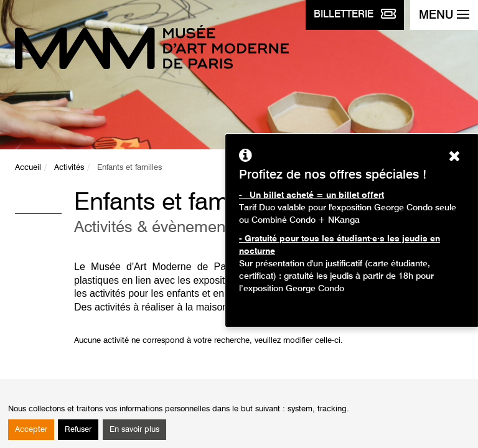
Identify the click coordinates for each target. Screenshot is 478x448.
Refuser (78, 430)
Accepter (31, 430)
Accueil (28, 168)
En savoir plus (134, 430)
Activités (69, 168)
